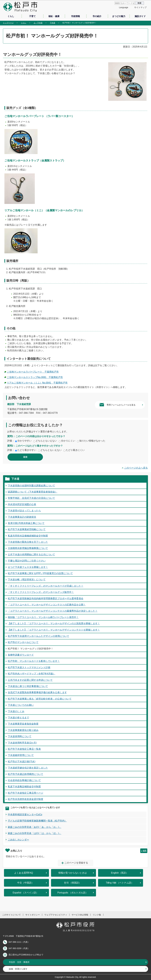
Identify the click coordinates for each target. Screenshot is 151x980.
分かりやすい (24, 441)
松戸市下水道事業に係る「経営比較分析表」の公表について (40, 699)
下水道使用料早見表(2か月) (22, 743)
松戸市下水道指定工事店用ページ (26, 793)
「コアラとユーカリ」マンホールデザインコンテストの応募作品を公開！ (47, 605)
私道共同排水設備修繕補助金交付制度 (28, 536)
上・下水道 (38, 23)
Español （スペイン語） (26, 893)
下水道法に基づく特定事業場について (28, 686)
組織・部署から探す (18, 969)
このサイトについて (12, 915)
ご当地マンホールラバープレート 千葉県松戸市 (33, 372)
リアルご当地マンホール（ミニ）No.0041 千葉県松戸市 (37, 383)
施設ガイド (140, 16)
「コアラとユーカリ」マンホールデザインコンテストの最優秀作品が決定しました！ (53, 611)
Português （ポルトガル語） (72, 893)
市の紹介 (97, 16)
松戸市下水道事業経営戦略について (27, 529)
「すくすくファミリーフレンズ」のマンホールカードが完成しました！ (46, 586)
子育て (32, 16)
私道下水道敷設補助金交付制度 (24, 787)
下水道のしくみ (16, 711)
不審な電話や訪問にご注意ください (27, 561)
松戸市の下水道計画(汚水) (22, 762)
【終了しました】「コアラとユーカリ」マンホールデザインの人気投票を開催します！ (54, 623)
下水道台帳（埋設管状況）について (27, 580)
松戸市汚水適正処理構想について (26, 774)
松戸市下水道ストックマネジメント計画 (29, 667)
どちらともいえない (46, 441)
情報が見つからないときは (73, 873)
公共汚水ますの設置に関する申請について (30, 680)
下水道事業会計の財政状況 (22, 517)
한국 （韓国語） (73, 883)
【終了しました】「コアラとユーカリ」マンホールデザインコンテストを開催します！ (54, 630)
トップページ (8, 23)
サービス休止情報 (80, 915)
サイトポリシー (33, 915)
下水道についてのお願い (21, 705)
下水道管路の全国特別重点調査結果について (31, 486)
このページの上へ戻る (136, 468)
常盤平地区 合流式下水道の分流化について (31, 498)
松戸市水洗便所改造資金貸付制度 (26, 799)
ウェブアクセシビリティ (56, 915)
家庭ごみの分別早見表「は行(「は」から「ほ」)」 (35, 833)
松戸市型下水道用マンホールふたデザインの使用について (38, 636)
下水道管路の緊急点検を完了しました (28, 542)
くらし (11, 16)
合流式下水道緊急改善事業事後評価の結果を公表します (37, 692)
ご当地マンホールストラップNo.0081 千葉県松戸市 (35, 377)
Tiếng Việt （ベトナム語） (120, 883)
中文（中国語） (26, 883)
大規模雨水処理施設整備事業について (28, 548)
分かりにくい (68, 441)
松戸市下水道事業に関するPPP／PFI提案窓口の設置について (40, 573)
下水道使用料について (20, 736)
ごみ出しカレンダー (18, 840)
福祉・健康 (54, 16)
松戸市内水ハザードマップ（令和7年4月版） (32, 674)
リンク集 (97, 915)
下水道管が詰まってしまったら (24, 511)
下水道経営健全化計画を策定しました (28, 768)
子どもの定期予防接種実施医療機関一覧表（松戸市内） (37, 821)
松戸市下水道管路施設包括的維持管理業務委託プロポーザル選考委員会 (46, 598)
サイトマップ (140, 7)
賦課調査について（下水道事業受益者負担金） (33, 492)
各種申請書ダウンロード (21, 655)
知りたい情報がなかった (92, 441)
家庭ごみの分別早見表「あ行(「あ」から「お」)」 (35, 827)
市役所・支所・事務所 (19, 962)
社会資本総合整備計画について (24, 780)
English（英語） (120, 873)
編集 (145, 851)
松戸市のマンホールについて (23, 642)
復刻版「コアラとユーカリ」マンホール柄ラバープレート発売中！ (43, 617)
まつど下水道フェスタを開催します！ (28, 567)
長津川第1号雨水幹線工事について (26, 523)
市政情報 (75, 16)
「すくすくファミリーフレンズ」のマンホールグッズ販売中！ (41, 592)
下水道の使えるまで (18, 718)
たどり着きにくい (75, 450)
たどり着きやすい (27, 450)
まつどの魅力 (119, 16)
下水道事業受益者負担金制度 (23, 724)
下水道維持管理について (21, 755)
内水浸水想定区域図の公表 (22, 504)
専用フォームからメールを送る (121, 405)
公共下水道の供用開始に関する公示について (31, 555)
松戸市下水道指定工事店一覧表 (24, 749)
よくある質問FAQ (24, 873)
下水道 (52, 23)
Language (124, 7)
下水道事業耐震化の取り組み (23, 730)
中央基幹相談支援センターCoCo (25, 814)
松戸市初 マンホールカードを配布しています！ (34, 661)
